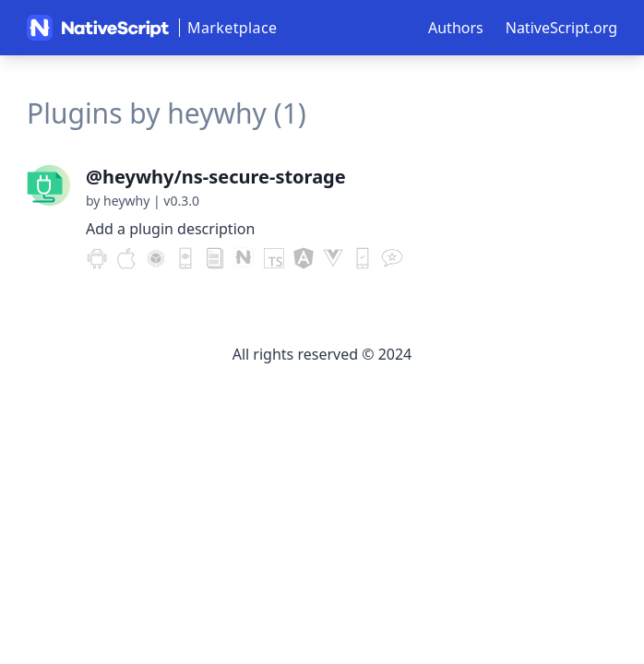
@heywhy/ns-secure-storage (216, 177)
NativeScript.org (561, 28)
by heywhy (118, 201)
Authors (456, 28)
